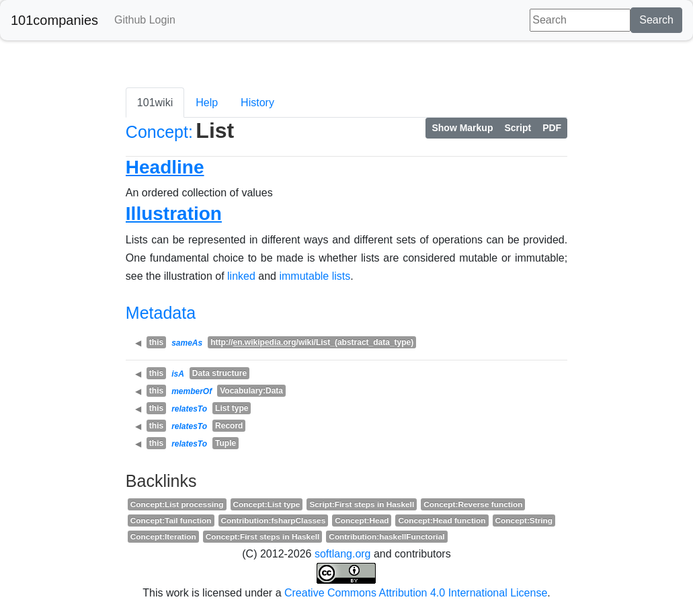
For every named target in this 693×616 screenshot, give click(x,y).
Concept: (159, 132)
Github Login (145, 20)
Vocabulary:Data (251, 391)
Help (207, 103)
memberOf (192, 391)
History (257, 103)
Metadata (161, 313)
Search (656, 20)
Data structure (219, 373)
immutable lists (315, 276)
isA (178, 374)
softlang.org (343, 554)
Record (229, 426)
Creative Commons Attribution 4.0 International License (416, 593)
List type (232, 408)
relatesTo (189, 409)
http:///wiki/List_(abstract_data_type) (312, 342)
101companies (54, 20)
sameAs (187, 343)
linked (241, 276)
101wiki (155, 103)
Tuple (226, 443)
